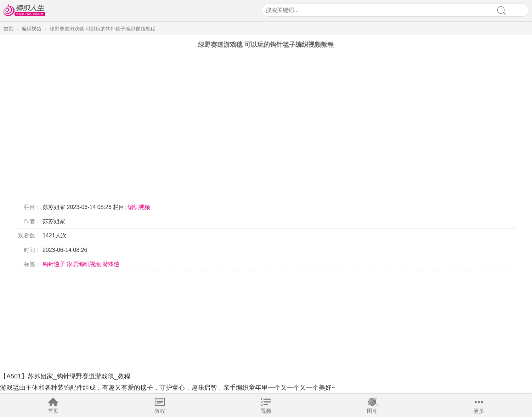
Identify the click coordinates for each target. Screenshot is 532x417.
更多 (479, 411)
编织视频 (32, 29)
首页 (53, 411)
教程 (160, 411)
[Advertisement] (213, 321)
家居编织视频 (84, 264)
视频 (266, 411)
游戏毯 (111, 264)
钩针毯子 (54, 264)
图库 (372, 411)
